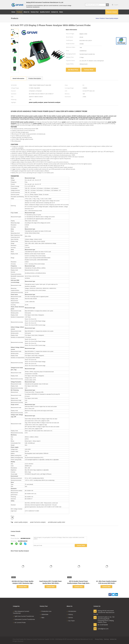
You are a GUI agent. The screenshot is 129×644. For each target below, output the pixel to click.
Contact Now (89, 70)
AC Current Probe (19, 622)
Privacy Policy (99, 639)
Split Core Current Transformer (23, 616)
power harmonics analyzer (38, 522)
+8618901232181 (25, 538)
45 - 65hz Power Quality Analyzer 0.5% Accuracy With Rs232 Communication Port (106, 583)
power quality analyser (21, 522)
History (70, 614)
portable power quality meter (57, 522)
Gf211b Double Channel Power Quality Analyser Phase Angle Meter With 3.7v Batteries (78, 583)
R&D (42, 618)
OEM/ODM (44, 614)
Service (70, 618)
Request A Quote (112, 12)
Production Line (46, 611)
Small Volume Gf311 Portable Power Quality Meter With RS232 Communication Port (51, 583)
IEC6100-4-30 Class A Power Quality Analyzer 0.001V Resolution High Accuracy (23, 583)
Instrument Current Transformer (24, 619)
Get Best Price (73, 70)
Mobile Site (113, 639)
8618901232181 (23, 541)
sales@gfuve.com (103, 629)
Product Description (35, 78)
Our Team (71, 621)
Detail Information (18, 78)
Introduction (71, 611)
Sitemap (106, 639)
